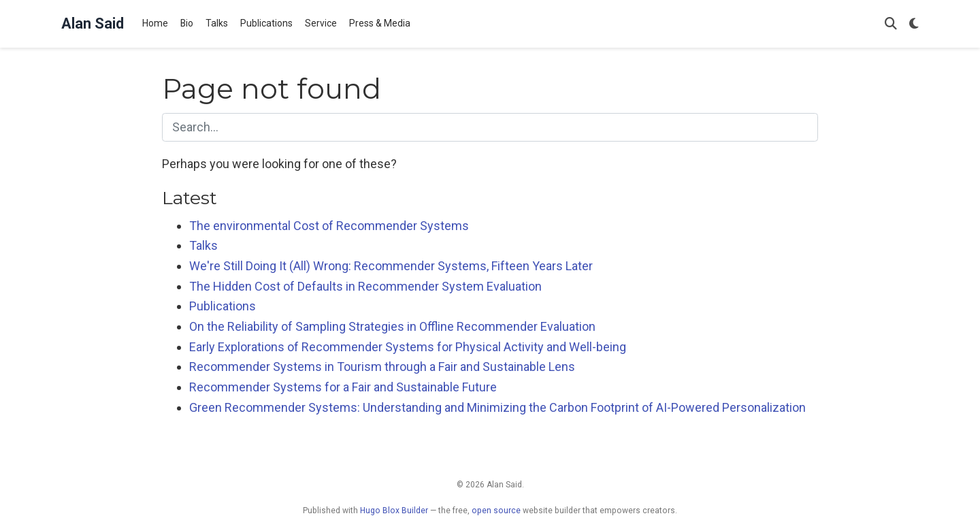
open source (496, 511)
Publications (223, 306)
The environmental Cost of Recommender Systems (329, 226)
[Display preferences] (914, 24)
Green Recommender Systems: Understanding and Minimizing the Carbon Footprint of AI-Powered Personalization (497, 407)
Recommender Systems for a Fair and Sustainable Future (343, 387)
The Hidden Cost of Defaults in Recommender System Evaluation (365, 286)
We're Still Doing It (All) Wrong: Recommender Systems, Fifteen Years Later (391, 266)
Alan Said (93, 23)
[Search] (891, 24)
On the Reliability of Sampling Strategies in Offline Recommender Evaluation (392, 326)
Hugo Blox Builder (394, 511)
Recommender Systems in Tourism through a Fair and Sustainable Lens (382, 367)
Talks (203, 245)
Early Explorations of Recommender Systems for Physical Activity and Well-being (408, 347)
